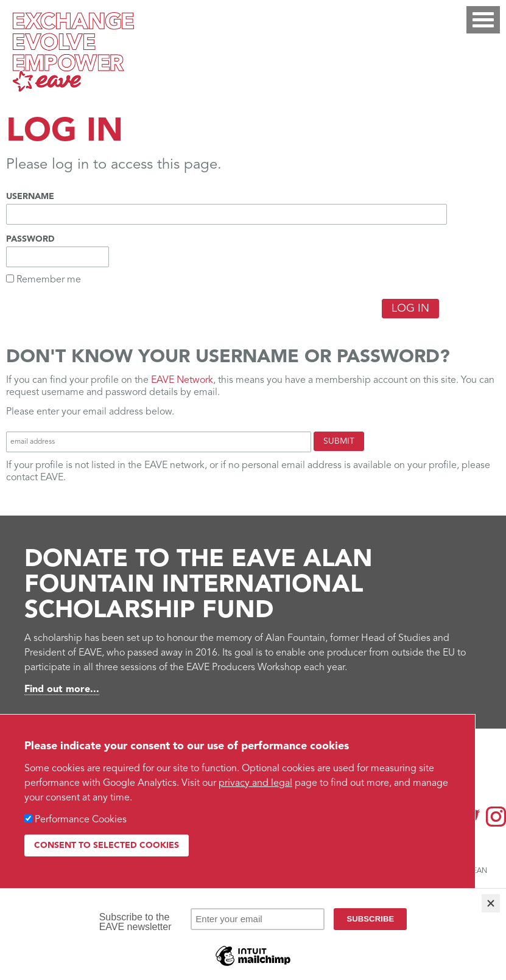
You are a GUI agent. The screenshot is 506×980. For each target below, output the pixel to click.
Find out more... (62, 690)
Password (30, 239)
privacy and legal (255, 783)
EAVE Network (182, 380)
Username (30, 197)
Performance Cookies (81, 820)
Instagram (496, 817)
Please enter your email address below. (90, 412)
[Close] (491, 903)
